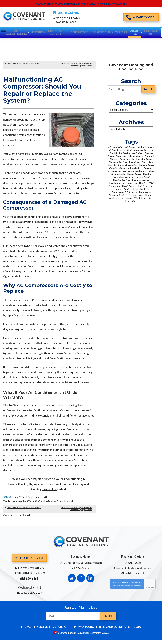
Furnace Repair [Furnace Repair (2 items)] (147, 165)
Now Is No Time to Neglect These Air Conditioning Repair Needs (77, 64)
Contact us (50, 492)
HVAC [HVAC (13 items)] (142, 183)
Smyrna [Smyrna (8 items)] (133, 195)
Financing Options (81, 13)
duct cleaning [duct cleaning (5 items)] (136, 156)
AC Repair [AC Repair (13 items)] (130, 147)
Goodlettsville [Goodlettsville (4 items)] (118, 174)
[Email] (73, 619)
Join (108, 619)
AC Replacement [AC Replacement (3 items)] (146, 147)
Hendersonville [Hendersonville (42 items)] (117, 183)
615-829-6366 (140, 17)
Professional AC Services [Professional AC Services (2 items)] (124, 192)
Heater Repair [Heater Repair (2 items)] (134, 174)
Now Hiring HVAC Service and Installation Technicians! (81, 4)
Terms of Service (134, 588)
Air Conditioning (26, 501)
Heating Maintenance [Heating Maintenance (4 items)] (123, 177)
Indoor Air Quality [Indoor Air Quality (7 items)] (122, 189)
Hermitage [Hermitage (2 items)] (132, 183)
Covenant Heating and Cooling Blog (131, 67)
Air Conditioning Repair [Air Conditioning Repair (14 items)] (138, 150)
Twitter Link (8, 500)
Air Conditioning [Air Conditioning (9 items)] (117, 150)
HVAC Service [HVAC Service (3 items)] (129, 186)
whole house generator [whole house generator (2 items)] (121, 198)
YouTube (72, 580)
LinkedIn (90, 580)
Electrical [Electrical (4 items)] (149, 156)
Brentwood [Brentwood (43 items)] (122, 156)
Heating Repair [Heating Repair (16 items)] (143, 177)
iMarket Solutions (67, 636)
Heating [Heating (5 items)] (147, 174)
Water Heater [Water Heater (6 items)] (146, 195)
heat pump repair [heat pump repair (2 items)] (141, 180)
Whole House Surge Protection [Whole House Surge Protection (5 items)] (140, 199)
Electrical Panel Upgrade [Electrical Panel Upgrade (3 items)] (122, 159)
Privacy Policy (124, 588)
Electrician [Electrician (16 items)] (134, 162)
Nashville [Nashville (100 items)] (145, 189)
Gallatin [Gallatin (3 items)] (113, 168)
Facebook (81, 580)
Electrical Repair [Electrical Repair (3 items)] (144, 159)
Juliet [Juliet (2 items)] (136, 189)
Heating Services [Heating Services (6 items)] (122, 180)
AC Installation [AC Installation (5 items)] (116, 147)
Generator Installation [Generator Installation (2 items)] (130, 168)
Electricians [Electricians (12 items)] (147, 162)
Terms (152, 590)
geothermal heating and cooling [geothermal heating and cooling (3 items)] (138, 171)
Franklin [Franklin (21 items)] (112, 165)
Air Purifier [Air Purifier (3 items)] (138, 153)
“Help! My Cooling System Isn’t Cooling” (24, 63)
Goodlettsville (41, 501)
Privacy (148, 590)
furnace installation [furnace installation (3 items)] (128, 165)
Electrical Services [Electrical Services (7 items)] (118, 162)
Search (148, 89)
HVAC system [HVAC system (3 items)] (145, 186)
